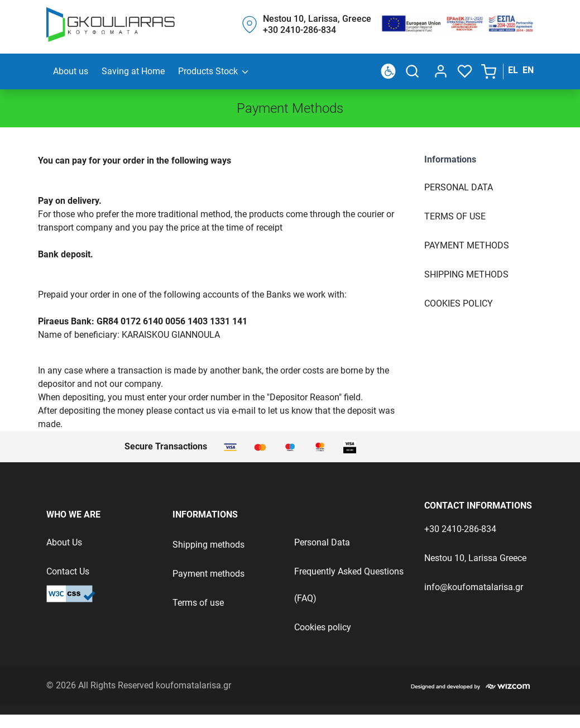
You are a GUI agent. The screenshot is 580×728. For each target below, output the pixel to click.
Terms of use (455, 216)
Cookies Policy (459, 303)
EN (528, 70)
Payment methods (208, 574)
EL (513, 70)
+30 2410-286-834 (460, 529)
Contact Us (68, 571)
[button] (490, 71)
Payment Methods (467, 245)
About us (71, 71)
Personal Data (459, 187)
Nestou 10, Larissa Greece (475, 558)
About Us (64, 542)
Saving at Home (133, 71)
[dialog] (438, 71)
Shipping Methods (466, 274)
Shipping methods (208, 545)
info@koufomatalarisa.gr (474, 587)
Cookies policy (323, 627)
